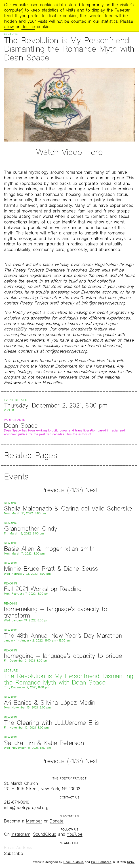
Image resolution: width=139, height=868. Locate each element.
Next (92, 490)
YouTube (75, 834)
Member (34, 821)
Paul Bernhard (101, 862)
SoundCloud (45, 834)
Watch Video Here (69, 152)
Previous (53, 490)
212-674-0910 (17, 802)
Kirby (131, 862)
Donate (57, 821)
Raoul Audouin (74, 862)
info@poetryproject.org (26, 807)
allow (9, 27)
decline (28, 27)
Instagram (21, 834)
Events (16, 476)
